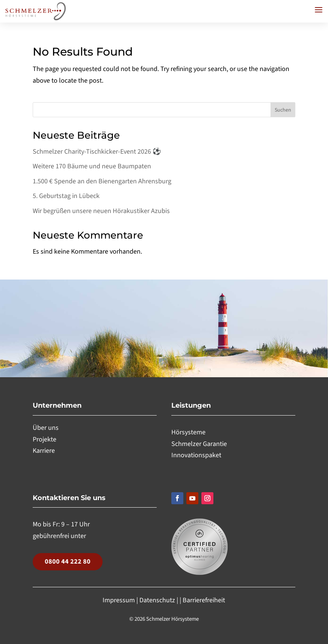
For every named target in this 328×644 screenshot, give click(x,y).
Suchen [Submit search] (283, 110)
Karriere (44, 451)
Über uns (46, 428)
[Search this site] (164, 110)
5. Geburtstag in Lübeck (66, 196)
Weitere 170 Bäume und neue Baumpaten (92, 166)
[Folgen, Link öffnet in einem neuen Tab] (177, 498)
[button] (319, 10)
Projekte (45, 439)
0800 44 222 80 (68, 562)
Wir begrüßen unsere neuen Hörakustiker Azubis (101, 211)
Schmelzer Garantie (199, 444)
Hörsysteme (188, 432)
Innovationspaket (196, 455)
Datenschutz (157, 600)
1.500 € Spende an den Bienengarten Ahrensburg (102, 181)
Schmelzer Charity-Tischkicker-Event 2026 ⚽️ (97, 152)
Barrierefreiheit (204, 600)
